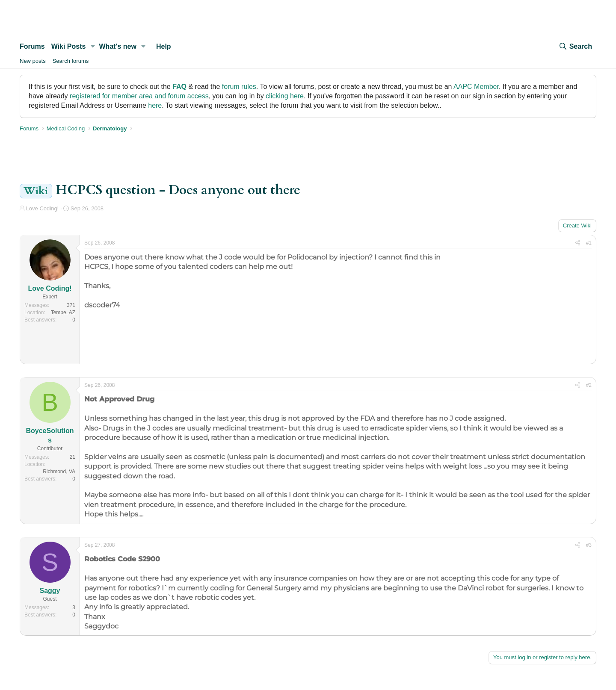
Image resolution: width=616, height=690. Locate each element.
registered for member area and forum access (139, 96)
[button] (93, 47)
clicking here (285, 96)
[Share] (578, 243)
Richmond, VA (59, 472)
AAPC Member (476, 87)
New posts (33, 61)
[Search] (575, 47)
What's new (118, 46)
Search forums (71, 61)
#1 (589, 243)
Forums (32, 46)
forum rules (239, 87)
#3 (589, 545)
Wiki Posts (69, 46)
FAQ (179, 87)
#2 (589, 385)
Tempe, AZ (63, 313)
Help (164, 46)
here (155, 105)
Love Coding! (43, 208)
